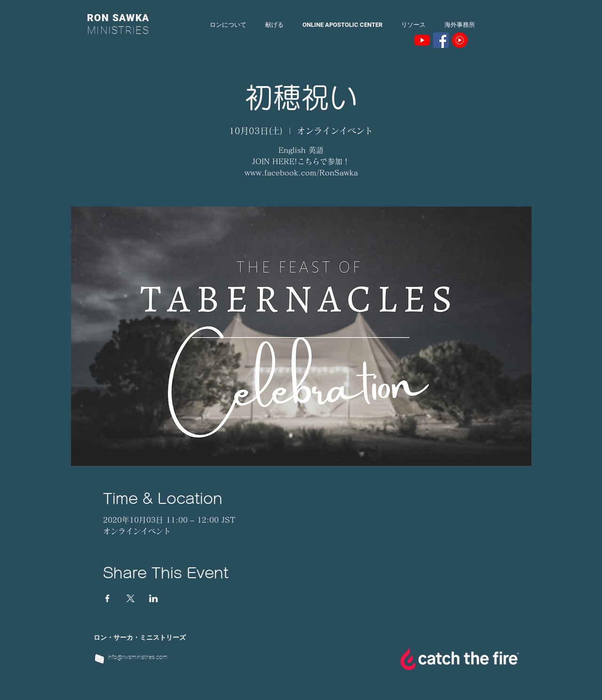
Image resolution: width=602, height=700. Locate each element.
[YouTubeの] (422, 40)
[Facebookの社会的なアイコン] (441, 40)
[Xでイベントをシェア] (131, 598)
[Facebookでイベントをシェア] (107, 598)
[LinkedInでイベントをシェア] (154, 598)
